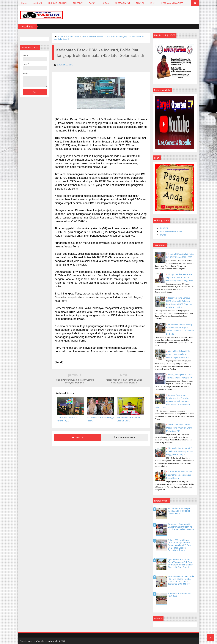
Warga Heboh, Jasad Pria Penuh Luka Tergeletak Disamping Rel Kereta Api (178, 354)
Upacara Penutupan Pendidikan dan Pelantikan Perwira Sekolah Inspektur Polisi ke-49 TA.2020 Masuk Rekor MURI (173, 401)
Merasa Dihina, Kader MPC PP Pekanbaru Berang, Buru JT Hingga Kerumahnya (180, 451)
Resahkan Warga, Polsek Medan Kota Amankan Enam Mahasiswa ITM (179, 428)
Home (24, 3)
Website (78, 437)
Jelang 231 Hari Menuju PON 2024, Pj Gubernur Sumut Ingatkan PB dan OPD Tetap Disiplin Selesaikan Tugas (179, 545)
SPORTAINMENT (123, 3)
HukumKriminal (72, 36)
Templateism (43, 641)
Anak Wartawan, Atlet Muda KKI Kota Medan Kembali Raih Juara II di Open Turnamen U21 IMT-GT (181, 580)
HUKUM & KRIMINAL (58, 3)
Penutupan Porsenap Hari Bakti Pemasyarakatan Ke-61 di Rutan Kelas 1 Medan (181, 527)
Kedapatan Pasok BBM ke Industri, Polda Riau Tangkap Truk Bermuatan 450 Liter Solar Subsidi (99, 38)
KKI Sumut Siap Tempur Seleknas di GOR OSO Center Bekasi (179, 511)
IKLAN (153, 3)
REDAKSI (140, 3)
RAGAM (106, 3)
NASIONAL (38, 3)
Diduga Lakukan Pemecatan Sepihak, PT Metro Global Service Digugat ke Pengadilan (180, 277)
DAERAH (93, 3)
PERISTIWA (78, 3)
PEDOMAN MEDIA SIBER (172, 3)
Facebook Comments (125, 437)
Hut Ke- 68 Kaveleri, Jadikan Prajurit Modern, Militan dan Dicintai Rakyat (179, 475)
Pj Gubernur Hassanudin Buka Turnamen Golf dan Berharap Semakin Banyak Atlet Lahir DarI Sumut (181, 563)
